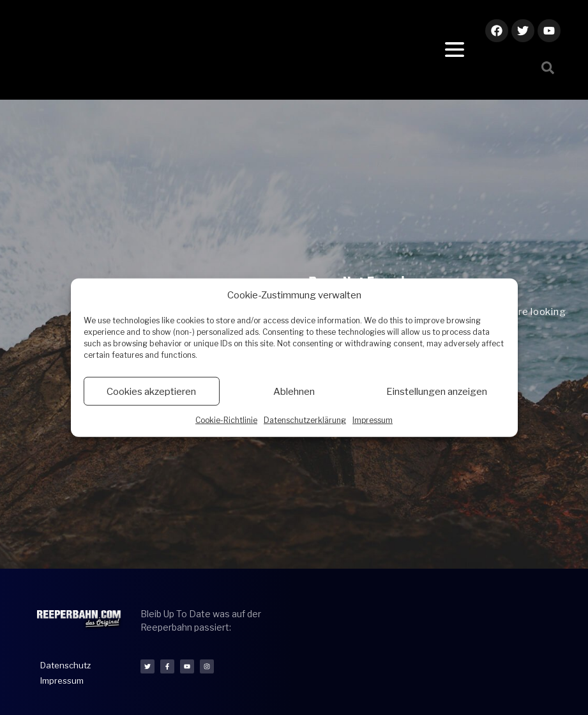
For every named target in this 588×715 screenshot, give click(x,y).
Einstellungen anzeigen (437, 391)
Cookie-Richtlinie (226, 420)
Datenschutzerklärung (305, 420)
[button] (548, 68)
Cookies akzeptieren (151, 391)
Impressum (373, 420)
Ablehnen (294, 391)
